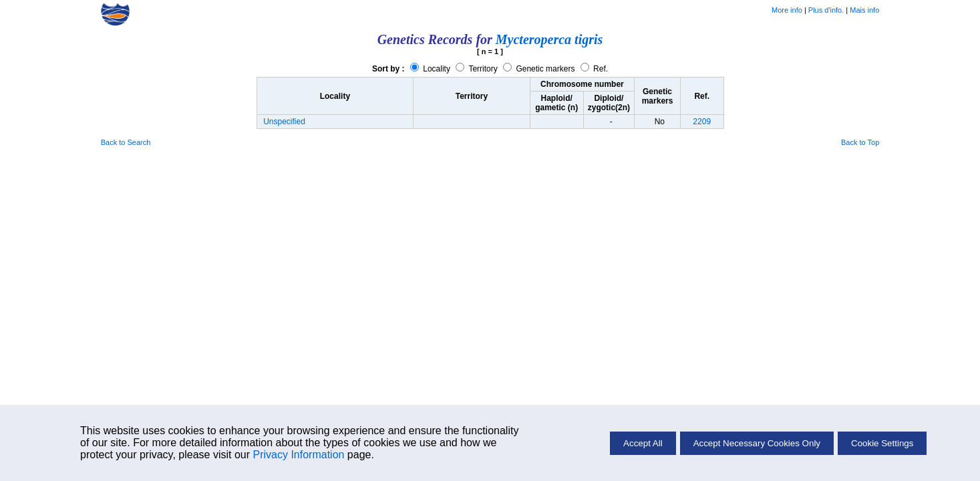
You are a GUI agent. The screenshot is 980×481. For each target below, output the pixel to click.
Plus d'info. (826, 10)
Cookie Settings (882, 443)
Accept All (643, 443)
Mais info (864, 10)
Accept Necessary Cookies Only (757, 443)
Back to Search (126, 142)
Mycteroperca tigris (549, 39)
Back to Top (860, 142)
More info (787, 10)
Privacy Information (298, 455)
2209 (702, 122)
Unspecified (284, 122)
